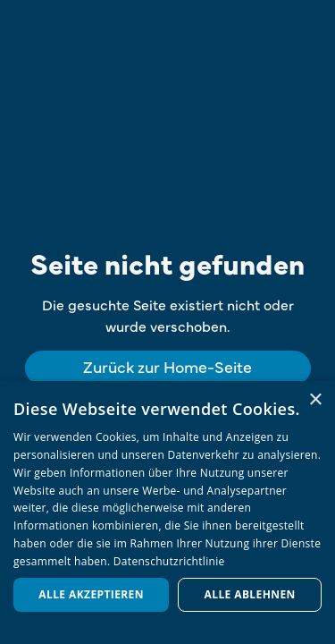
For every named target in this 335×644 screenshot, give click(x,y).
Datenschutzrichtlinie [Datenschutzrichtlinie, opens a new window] (169, 561)
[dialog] (167, 513)
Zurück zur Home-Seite (167, 366)
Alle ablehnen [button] (250, 594)
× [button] (315, 400)
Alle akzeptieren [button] (91, 594)
